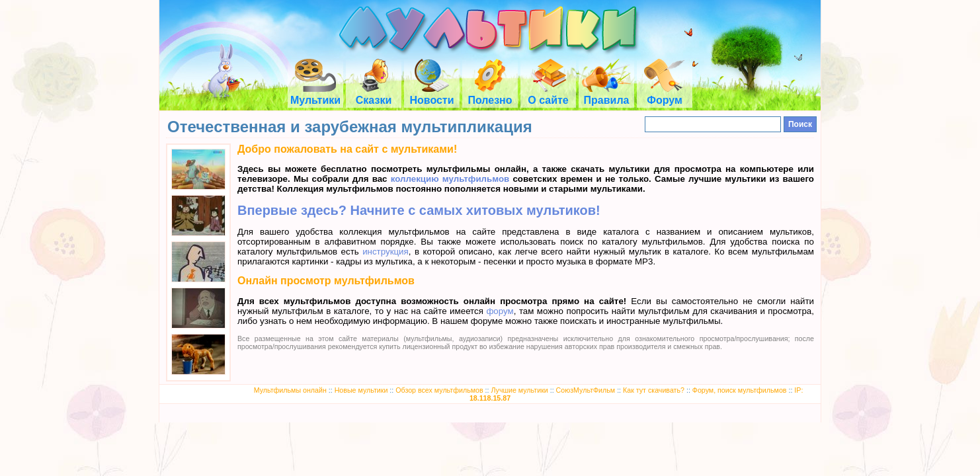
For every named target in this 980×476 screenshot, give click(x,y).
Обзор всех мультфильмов (439, 390)
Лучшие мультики (519, 390)
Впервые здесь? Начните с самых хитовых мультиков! (419, 210)
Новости (431, 94)
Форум (665, 94)
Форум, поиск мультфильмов (740, 390)
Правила (606, 94)
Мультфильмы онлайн (290, 390)
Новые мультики (361, 390)
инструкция (386, 252)
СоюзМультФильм (586, 390)
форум (500, 311)
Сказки (374, 94)
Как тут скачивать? (654, 390)
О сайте (548, 94)
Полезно (490, 94)
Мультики (315, 94)
